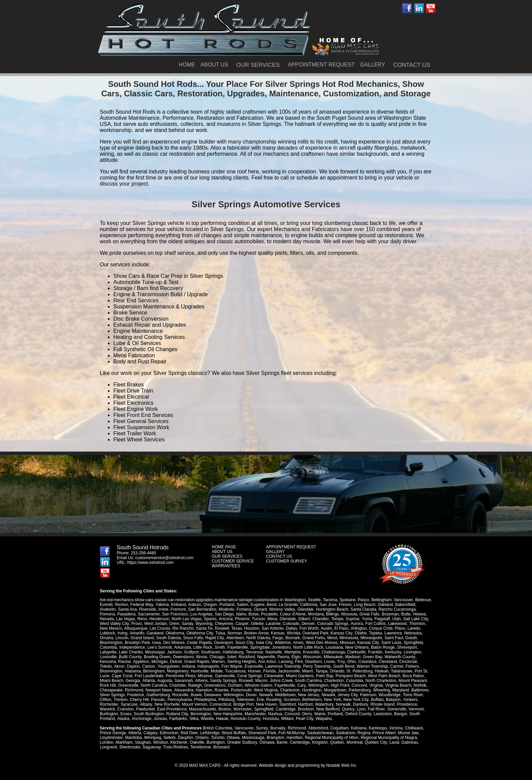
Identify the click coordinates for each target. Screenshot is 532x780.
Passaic (158, 700)
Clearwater (251, 676)
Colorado (290, 624)
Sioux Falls (193, 638)
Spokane (347, 600)
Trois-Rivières (175, 747)
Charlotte (159, 685)
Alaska (123, 719)
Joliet (231, 657)
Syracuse (129, 704)
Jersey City (347, 695)
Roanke (221, 690)
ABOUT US (214, 65)
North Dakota (258, 638)
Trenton (120, 700)
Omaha (106, 638)
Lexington (412, 652)
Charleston (307, 681)
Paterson (367, 695)
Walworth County (399, 657)
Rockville (180, 695)
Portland (226, 605)
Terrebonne (200, 747)
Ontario (202, 738)
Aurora (356, 624)
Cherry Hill (139, 700)
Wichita (293, 633)
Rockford (246, 657)
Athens (175, 681)
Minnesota (348, 638)
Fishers (398, 666)
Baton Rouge (383, 647)
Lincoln (122, 638)
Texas (236, 628)
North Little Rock (308, 647)
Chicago (217, 657)
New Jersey (308, 695)
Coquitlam (338, 728)
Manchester (255, 714)
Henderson (159, 619)
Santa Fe (204, 628)
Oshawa (266, 742)
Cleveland (387, 662)
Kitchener (178, 742)
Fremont (178, 609)
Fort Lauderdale (126, 676)
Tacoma (330, 600)
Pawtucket (145, 709)
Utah (396, 619)
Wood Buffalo (233, 733)
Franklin (375, 652)
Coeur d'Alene (293, 614)
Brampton (275, 738)
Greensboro (197, 685)
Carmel (383, 666)
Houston (252, 628)
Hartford (305, 704)
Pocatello (269, 614)
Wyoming (203, 624)
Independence (132, 647)
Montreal (354, 742)
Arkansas (182, 647)
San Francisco (175, 614)
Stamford (287, 704)
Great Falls (370, 614)
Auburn (194, 605)
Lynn (361, 709)
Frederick (136, 695)
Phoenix (242, 619)
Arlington (358, 628)
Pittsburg (226, 700)
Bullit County (130, 657)
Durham (217, 685)
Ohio (351, 662)
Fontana (244, 609)
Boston (225, 709)
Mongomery (153, 671)
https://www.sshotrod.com (150, 563)
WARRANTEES (226, 566)
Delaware (213, 695)
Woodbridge (389, 695)
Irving (122, 633)
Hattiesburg (233, 652)
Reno (142, 619)
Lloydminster (111, 738)
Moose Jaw (407, 733)
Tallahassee (376, 671)
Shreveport (407, 647)
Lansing (285, 662)
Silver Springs (112, 695)
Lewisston (382, 714)
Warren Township (358, 666)
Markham (124, 742)
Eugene (257, 605)
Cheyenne (223, 624)
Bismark (292, 638)
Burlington (109, 714)
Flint (298, 662)
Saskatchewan (319, 733)
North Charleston (354, 681)
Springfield (412, 643)
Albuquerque (135, 628)
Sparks (210, 619)
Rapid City (214, 638)
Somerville (396, 709)
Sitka (194, 719)
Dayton (119, 666)
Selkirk (169, 738)
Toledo (424, 662)
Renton (122, 605)
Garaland (155, 633)
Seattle (314, 600)
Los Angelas (201, 614)
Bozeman (390, 614)
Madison (352, 657)
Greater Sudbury (242, 742)
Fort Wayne (217, 666)
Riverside (148, 609)
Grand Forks (313, 638)
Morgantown (335, 690)
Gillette (256, 624)
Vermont (415, 709)
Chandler (320, 619)
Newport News (159, 690)
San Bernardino (202, 609)
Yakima (162, 605)
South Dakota (168, 638)
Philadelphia (205, 700)
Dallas (291, 628)
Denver (307, 624)
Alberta (134, 733)
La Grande (288, 605)
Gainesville (202, 676)
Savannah (157, 681)
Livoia (329, 662)
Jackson (174, 652)
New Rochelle (166, 704)
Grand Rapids (196, 662)
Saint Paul (393, 638)
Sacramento (149, 614)
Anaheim (108, 609)
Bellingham (381, 600)
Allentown (245, 700)
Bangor (399, 714)
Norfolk (401, 685)
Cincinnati (407, 662)
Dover (251, 695)
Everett (106, 605)
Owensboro (183, 657)
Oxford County (357, 714)
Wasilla (207, 719)
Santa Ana (127, 609)
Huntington (311, 690)
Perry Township (303, 666)
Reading (274, 700)
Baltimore (420, 690)
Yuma (366, 619)
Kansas (277, 633)
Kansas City (340, 633)
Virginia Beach (379, 685)
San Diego (224, 614)
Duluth (411, 638)
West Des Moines (321, 643)
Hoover (229, 671)
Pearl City (304, 719)
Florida (244, 671)
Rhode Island (381, 704)
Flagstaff (382, 619)
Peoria (283, 657)
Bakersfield (405, 605)
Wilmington (299, 685)
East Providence (172, 709)
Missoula (349, 614)
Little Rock (203, 647)
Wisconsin (312, 657)
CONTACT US (412, 65)
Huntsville (174, 671)
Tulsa (220, 633)
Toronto (217, 738)
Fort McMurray (291, 733)
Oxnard (260, 609)
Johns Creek (255, 681)
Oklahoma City (199, 633)
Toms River (412, 695)
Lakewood (396, 624)
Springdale (260, 647)
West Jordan (155, 624)
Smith (220, 647)
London (107, 742)
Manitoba (133, 738)
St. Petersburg (334, 671)
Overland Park (315, 633)
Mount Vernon (194, 704)
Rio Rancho (183, 628)
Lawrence (392, 633)
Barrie (281, 742)
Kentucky (393, 652)
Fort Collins (374, 624)
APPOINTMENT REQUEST (321, 65)
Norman (234, 633)
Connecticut (219, 704)
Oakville (197, 742)
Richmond (134, 690)
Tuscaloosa (210, 671)
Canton (135, 666)
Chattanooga (333, 652)
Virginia (358, 685)
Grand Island (142, 638)
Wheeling (381, 690)
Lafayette (108, 652)
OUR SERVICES (258, 65)
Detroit (176, 662)
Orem (174, 624)
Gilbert (304, 619)
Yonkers (409, 700)
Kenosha (108, 662)
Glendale (305, 609)
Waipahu (323, 719)
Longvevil (108, 747)
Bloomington (111, 643)
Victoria (395, 728)
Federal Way (142, 605)
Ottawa (233, 738)
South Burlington (149, 714)
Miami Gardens (276, 676)
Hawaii (222, 719)
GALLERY (373, 65)
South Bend (330, 666)
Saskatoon (345, 733)
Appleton (141, 662)
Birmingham (129, 671)
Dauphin (185, 738)
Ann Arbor (267, 662)
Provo (136, 624)
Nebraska (412, 633)
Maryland (400, 690)
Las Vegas (126, 619)
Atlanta (123, 681)
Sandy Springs (197, 681)
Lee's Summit (159, 647)
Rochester (109, 704)
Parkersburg (359, 690)
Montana (316, 614)
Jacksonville (263, 671)
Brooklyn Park (137, 643)
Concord (341, 685)
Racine (124, 662)
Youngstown (154, 666)
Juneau (160, 719)
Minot (332, 638)
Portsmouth (241, 690)
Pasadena (126, 614)
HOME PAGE (224, 547)
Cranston (126, 709)
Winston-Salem (240, 685)
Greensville (110, 685)
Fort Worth (309, 628)
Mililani (287, 719)
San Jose (327, 605)
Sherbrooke (130, 747)
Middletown (285, 695)
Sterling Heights (241, 662)
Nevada (107, 619)
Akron (105, 666)
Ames (297, 643)
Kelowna (358, 728)
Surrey (262, 728)
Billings (332, 614)
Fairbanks (178, 719)
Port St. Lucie (401, 671)
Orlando (312, 671)
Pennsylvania (179, 700)
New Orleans (357, 647)
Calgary (150, 733)
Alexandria (184, 690)
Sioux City (244, 643)
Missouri (347, 643)
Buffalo (377, 700)
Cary (283, 685)
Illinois (201, 657)
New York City (356, 700)
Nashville (274, 652)
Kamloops (377, 728)
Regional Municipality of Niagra (388, 738)
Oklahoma (175, 633)
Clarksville (356, 652)
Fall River (376, 709)
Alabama (108, 671)
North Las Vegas (187, 619)
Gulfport (192, 652)
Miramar (182, 676)
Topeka (374, 633)
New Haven (266, 704)
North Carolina (136, 685)
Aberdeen (234, 638)
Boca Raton (390, 676)
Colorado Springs (332, 624)
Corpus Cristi (380, 628)
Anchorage (141, 719)
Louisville (108, 657)
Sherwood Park (262, 733)
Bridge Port (243, 704)
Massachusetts (203, 709)
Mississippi (155, 652)
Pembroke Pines (158, 676)
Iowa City (264, 643)
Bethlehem (312, 700)
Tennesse (254, 652)
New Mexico (111, 628)
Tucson (258, 619)
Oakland (385, 605)
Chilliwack (413, 728)
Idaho (241, 614)
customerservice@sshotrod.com (165, 558)
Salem (242, 605)
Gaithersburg (158, 695)
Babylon (392, 700)
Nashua (275, 714)
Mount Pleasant (386, 681)
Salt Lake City (415, 619)
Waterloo (282, 643)
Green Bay (372, 657)
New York (332, 700)
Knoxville (311, 652)
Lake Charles (131, 652)
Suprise (352, 619)
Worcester (243, 709)
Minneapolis (371, 638)
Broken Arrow (256, 633)
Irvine (163, 609)
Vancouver (403, 600)
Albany (146, 704)
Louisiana (334, 647)
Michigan (159, 662)
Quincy (348, 709)
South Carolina (282, 681)
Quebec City (375, 742)
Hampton (204, 690)
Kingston (319, 742)
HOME (187, 65)
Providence (405, 704)
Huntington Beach (332, 609)
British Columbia (217, 728)
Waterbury (323, 704)
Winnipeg (152, 738)
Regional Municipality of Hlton (331, 738)
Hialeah (356, 671)
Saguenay (151, 747)
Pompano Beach (327, 676)
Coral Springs (226, 676)
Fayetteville (237, 647)
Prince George (113, 733)
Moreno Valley (282, 609)
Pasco (363, 600)
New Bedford (328, 709)
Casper (241, 624)
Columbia (108, 647)
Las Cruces (160, 628)
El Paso (341, 628)
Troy (340, 662)
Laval (393, 742)
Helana (419, 614)
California (308, 605)
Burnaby (277, 728)
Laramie (272, 624)
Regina (363, 733)
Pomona (107, 614)
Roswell (222, 628)
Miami (282, 671)
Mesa (272, 619)
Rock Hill (411, 681)
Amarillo (137, 633)
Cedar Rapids (199, 643)
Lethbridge (209, 733)
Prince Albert (383, 733)
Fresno (345, 605)
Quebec (337, 742)
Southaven (211, 652)
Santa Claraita (363, 609)
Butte (406, 614)
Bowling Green (157, 657)
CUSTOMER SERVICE (233, 561)
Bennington (201, 714)
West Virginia (266, 690)
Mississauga (253, 738)
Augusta (138, 681)
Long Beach (364, 605)
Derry (306, 714)
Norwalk (342, 704)
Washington (295, 600)
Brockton (306, 709)
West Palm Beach (360, 676)
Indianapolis (194, 666)
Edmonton (168, 733)
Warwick (107, 709)
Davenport (223, 643)
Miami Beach (414, 676)
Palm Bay (301, 676)
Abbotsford (317, 728)
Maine (319, 714)
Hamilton (294, 738)
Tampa (296, 671)
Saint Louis (390, 643)
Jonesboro (281, 647)
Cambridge (286, 709)
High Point (321, 685)
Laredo (413, 628)
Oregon (210, 605)
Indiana (174, 666)
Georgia (107, 681)
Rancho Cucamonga (397, 609)
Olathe (359, 633)
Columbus (366, 662)
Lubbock (107, 633)
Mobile (192, 671)
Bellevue (423, 600)
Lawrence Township (269, 666)
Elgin (296, 657)
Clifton (106, 700)
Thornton (416, 624)
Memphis (292, 652)
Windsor (160, 742)
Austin (326, 628)
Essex (126, 714)
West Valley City (114, 624)
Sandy (187, 624)
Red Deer (189, 733)
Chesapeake (111, 690)
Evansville (240, 666)
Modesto (226, 609)
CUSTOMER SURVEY (287, 561)
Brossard (221, 747)
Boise (253, 614)
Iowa (157, 643)
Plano (400, 628)
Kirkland (178, 605)
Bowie (196, 695)
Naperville (266, 657)
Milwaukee (333, 657)
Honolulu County (245, 719)
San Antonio (272, 628)
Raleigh (177, 685)
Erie (260, 700)
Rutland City (177, 714)
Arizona (225, 619)
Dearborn (313, 662)
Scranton (291, 700)
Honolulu (270, 719)
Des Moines (174, 643)
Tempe (337, 619)
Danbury (359, 704)
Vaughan (143, 742)
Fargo (277, 638)
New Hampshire (227, 714)
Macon (235, 681)
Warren (218, 662)
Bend (271, 605)
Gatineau (409, 742)
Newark (266, 695)
